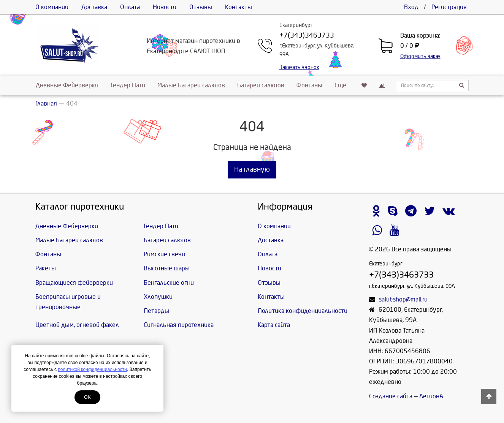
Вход (411, 7)
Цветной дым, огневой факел (77, 325)
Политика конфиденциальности (303, 311)
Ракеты (46, 268)
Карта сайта (274, 325)
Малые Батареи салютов (191, 85)
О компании (52, 7)
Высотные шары (167, 268)
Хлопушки (158, 297)
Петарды (156, 311)
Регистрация (449, 7)
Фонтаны (309, 85)
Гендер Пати (128, 85)
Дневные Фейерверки (67, 85)
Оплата (130, 7)
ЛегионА (431, 396)
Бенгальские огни (169, 283)
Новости (165, 7)
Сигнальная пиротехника (179, 325)
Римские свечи (164, 254)
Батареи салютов (261, 85)
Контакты (239, 7)
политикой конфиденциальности (92, 369)
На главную (252, 170)
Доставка (94, 7)
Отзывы (201, 7)
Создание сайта (391, 396)
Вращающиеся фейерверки (74, 283)
